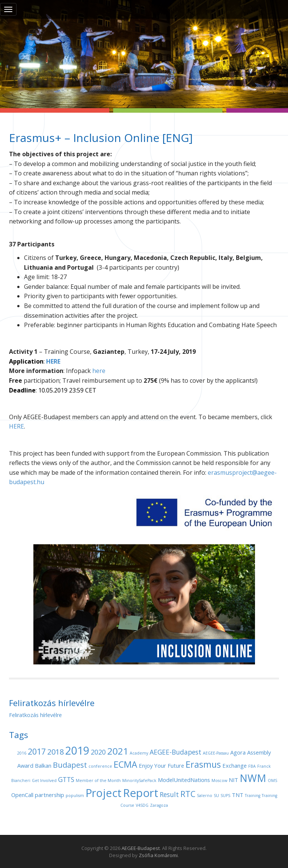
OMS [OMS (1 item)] (272, 780)
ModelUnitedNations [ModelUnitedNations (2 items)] (184, 780)
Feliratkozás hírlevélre (35, 715)
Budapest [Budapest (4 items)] (70, 765)
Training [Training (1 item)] (253, 796)
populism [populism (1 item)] (75, 796)
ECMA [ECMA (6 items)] (125, 764)
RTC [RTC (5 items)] (188, 794)
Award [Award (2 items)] (25, 765)
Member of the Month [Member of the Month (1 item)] (98, 780)
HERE (16, 426)
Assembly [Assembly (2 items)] (259, 752)
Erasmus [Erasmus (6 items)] (203, 764)
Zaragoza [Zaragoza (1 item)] (159, 805)
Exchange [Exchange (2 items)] (235, 765)
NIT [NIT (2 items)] (233, 780)
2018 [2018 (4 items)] (55, 752)
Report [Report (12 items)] (141, 793)
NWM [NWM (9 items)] (253, 778)
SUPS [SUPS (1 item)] (225, 796)
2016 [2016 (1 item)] (22, 753)
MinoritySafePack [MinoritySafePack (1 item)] (139, 780)
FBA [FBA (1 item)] (252, 766)
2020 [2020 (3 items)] (98, 752)
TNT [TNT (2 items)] (238, 795)
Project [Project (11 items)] (103, 793)
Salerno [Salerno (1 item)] (205, 796)
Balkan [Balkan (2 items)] (43, 765)
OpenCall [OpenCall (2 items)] (22, 795)
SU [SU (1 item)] (216, 796)
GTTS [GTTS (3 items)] (66, 779)
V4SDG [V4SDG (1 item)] (142, 805)
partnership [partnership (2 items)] (49, 795)
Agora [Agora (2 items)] (238, 752)
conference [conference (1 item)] (100, 766)
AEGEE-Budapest (141, 848)
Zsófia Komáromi (158, 855)
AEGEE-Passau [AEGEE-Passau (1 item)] (216, 753)
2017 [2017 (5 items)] (37, 751)
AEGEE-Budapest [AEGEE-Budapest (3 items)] (175, 752)
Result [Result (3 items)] (169, 794)
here (99, 371)
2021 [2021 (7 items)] (118, 751)
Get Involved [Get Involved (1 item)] (44, 780)
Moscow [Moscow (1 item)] (219, 780)
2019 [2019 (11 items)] (77, 750)
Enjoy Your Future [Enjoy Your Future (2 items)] (161, 765)
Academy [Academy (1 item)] (139, 753)
